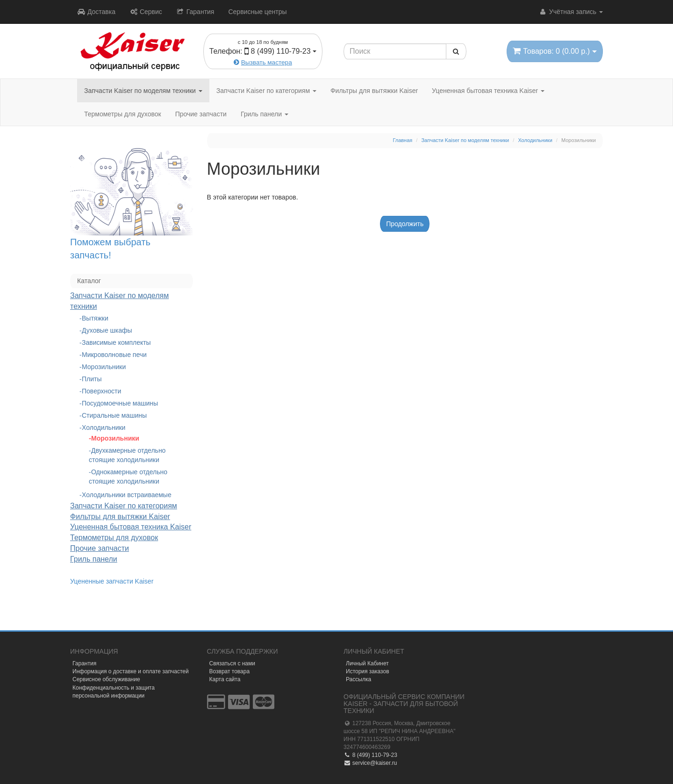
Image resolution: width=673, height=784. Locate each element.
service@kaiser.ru (370, 763)
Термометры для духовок (123, 114)
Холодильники (104, 428)
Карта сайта (225, 679)
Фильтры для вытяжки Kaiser (374, 91)
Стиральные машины (114, 415)
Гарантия (195, 12)
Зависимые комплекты (116, 342)
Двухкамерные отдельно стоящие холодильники (127, 455)
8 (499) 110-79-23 (370, 755)
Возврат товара (230, 671)
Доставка (96, 12)
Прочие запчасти (201, 114)
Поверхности (101, 391)
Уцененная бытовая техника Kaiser (488, 91)
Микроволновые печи (114, 355)
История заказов (368, 671)
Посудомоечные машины (120, 403)
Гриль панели (265, 114)
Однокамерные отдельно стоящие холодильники (128, 477)
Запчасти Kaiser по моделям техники (143, 91)
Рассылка (358, 679)
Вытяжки (95, 318)
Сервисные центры (257, 12)
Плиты (92, 379)
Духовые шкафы (107, 330)
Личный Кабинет (367, 663)
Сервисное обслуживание (106, 679)
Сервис (146, 12)
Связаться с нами (232, 663)
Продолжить (405, 224)
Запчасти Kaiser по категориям (266, 91)
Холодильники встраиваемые (127, 495)
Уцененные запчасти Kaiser (112, 581)
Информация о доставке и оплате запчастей (131, 671)
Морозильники (104, 367)
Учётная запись (571, 12)
